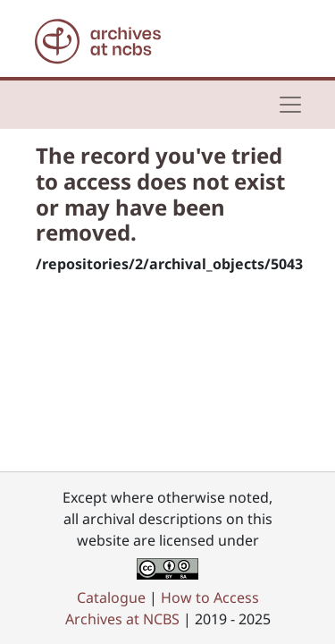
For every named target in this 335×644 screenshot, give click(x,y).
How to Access (210, 597)
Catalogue (111, 597)
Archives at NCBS (122, 619)
